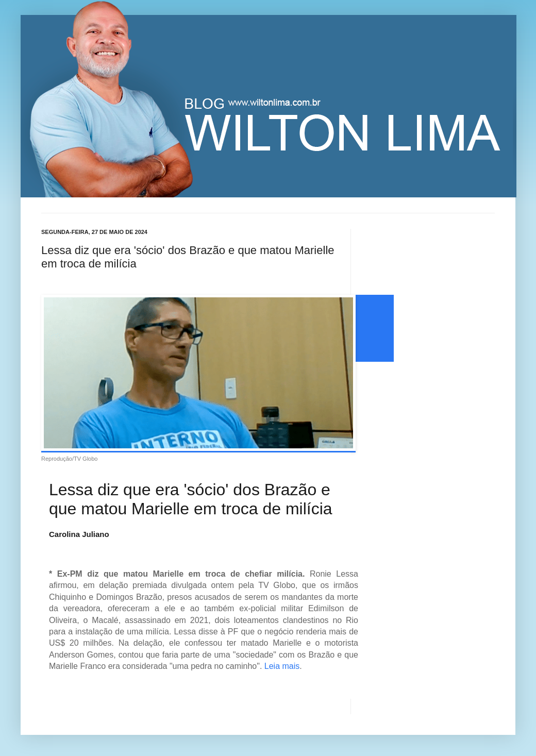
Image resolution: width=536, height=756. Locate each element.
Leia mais (282, 666)
